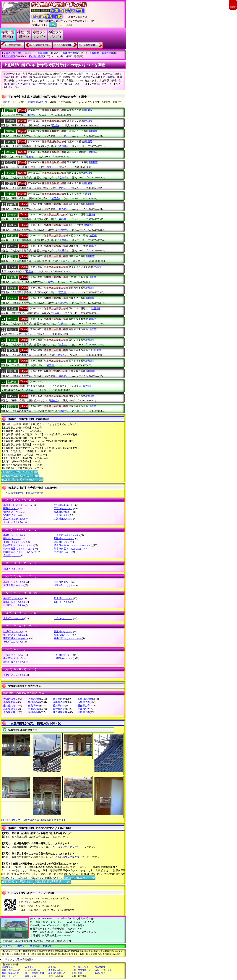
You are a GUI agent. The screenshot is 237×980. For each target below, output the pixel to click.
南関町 (14, 602)
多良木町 (14, 585)
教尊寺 (10, 142)
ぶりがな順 (7, 493)
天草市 (63, 508)
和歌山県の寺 (85, 699)
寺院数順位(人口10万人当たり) (17, 476)
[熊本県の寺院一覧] (38, 102)
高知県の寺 (9, 709)
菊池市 (12, 538)
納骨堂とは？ (32, 967)
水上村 (14, 635)
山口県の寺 (9, 706)
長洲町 (13, 598)
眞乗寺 (12, 246)
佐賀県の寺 (59, 709)
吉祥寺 (10, 131)
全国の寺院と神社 (13, 53)
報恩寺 (12, 371)
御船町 (13, 642)
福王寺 (12, 361)
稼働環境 (35, 946)
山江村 (63, 655)
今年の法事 (77, 973)
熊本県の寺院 (36, 56)
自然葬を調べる (33, 970)
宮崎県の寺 (34, 712)
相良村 (13, 569)
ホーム (53, 24)
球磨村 (62, 542)
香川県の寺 (59, 706)
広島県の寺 (84, 702)
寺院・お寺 (31, 976)
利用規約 (48, 946)
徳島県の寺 (34, 706)
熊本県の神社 (70, 53)
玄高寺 (10, 173)
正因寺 (12, 257)
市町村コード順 (22, 493)
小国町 (13, 522)
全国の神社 (44, 53)
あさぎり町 (17, 505)
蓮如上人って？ (9, 976)
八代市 (13, 655)
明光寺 (12, 396)
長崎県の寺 (84, 709)
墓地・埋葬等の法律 (35, 973)
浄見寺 (12, 225)
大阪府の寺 (9, 699)
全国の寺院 (9, 56)
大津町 (63, 519)
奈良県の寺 (59, 699)
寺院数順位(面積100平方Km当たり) (19, 479)
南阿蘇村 (16, 638)
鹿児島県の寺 (60, 712)
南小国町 (68, 638)
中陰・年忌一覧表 (103, 970)
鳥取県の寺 (9, 702)
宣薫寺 (12, 309)
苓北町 (14, 675)
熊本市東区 (70, 549)
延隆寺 (10, 121)
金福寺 (10, 163)
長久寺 (12, 330)
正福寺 (12, 277)
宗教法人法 (7, 967)
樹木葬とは (54, 967)
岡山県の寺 (59, 702)
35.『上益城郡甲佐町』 (40, 45)
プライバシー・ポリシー (14, 946)
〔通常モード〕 (9, 102)
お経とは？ (100, 973)
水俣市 (63, 635)
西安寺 (12, 288)
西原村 (14, 605)
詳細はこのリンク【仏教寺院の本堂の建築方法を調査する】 (33, 820)
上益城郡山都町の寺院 (67, 56)
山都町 (64, 658)
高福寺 (12, 204)
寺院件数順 (37, 493)
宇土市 (61, 515)
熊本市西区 (19, 549)
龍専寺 (12, 406)
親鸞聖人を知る (56, 970)
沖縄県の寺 (84, 712)
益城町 (13, 632)
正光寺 (12, 267)
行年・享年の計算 (10, 973)
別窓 (36, 472)
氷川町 (14, 618)
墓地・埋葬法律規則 (11, 970)
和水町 (63, 598)
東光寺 (12, 350)
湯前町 (14, 662)
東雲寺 (12, 340)
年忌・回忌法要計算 (81, 970)
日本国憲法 (100, 967)
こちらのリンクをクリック (65, 847)
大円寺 (12, 319)
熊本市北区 (19, 545)
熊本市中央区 (73, 545)
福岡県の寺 (34, 709)
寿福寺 (12, 215)
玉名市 (62, 582)
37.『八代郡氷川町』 (63, 45)
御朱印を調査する (57, 973)
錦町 (62, 602)
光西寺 (10, 194)
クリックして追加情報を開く (18, 959)
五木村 (63, 512)
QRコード (30, 902)
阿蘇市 (11, 508)
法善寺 (12, 382)
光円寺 (10, 183)
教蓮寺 (10, 152)
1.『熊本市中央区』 (14, 45)
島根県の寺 (34, 702)
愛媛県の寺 (84, 706)
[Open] (22, 110)
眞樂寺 (12, 236)
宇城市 (11, 515)
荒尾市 (12, 512)
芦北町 (64, 505)
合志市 (12, 555)
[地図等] (89, 110)
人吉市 (63, 618)
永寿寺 (10, 110)
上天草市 (67, 535)
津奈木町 (65, 585)
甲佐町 (63, 552)
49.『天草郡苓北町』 (89, 45)
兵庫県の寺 (34, 699)
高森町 (14, 582)
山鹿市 (12, 658)
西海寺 (12, 298)
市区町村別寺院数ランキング (17, 472)
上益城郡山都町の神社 (101, 53)
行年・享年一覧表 (80, 967)
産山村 (14, 519)
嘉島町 (13, 535)
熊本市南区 (20, 552)
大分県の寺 (9, 712)
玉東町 (15, 542)
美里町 (63, 632)
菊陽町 (64, 538)
